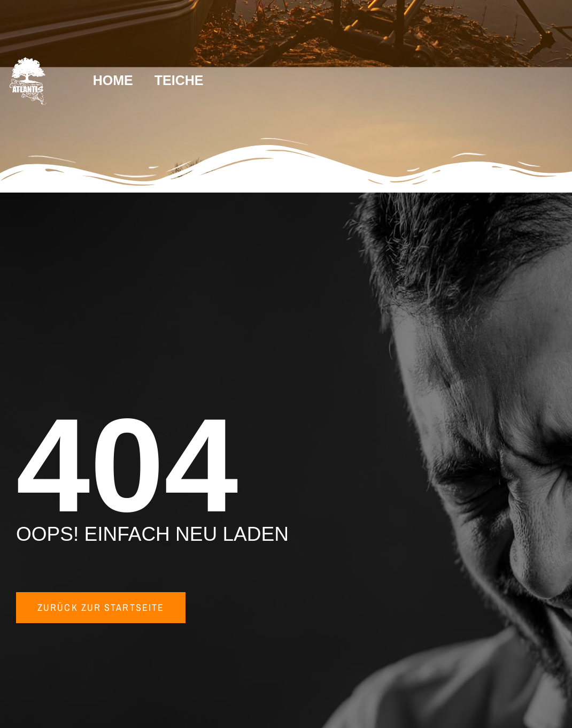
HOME (113, 80)
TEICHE (179, 80)
